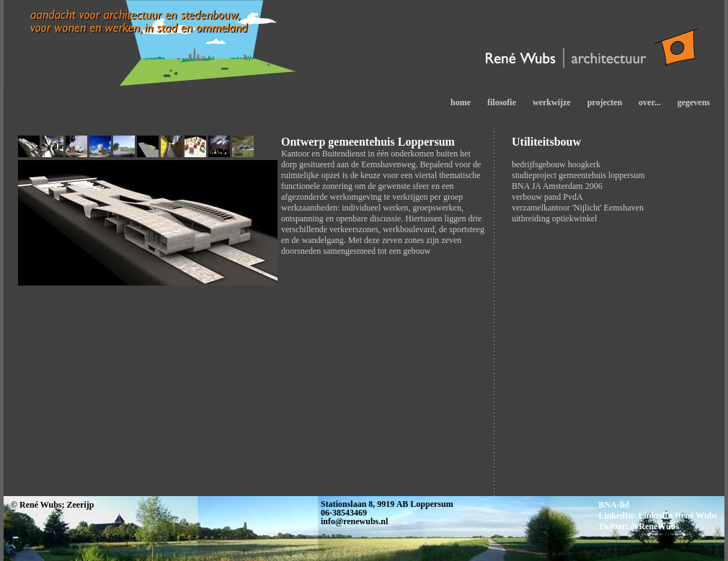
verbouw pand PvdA (547, 197)
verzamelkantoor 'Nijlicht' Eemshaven (578, 208)
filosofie (502, 102)
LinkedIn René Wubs (678, 516)
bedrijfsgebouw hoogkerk (556, 164)
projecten (605, 102)
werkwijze (552, 102)
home (461, 102)
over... (650, 102)
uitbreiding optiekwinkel (554, 218)
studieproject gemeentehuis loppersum (578, 175)
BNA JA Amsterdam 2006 (557, 186)
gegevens (694, 102)
